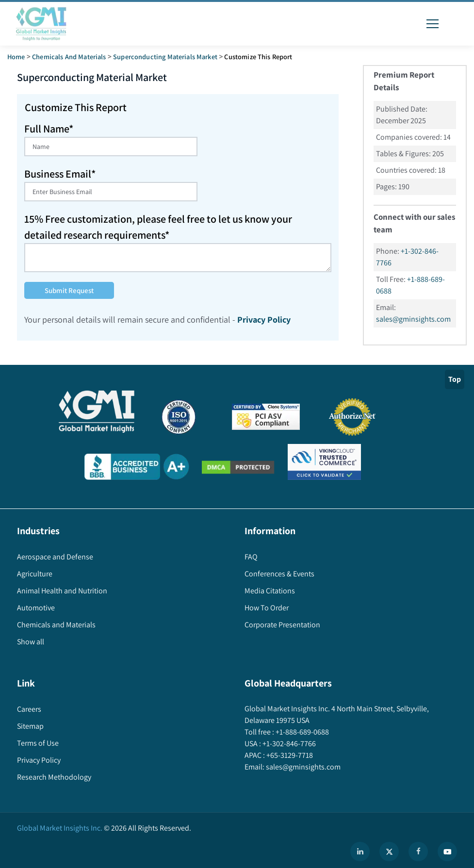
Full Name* (49, 129)
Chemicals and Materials (69, 57)
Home (16, 57)
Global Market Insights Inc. (60, 828)
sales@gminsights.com (413, 319)
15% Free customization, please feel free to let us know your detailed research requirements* (158, 227)
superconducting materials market (165, 57)
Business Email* (60, 174)
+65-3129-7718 (289, 755)
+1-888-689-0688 (302, 732)
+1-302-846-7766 (288, 744)
